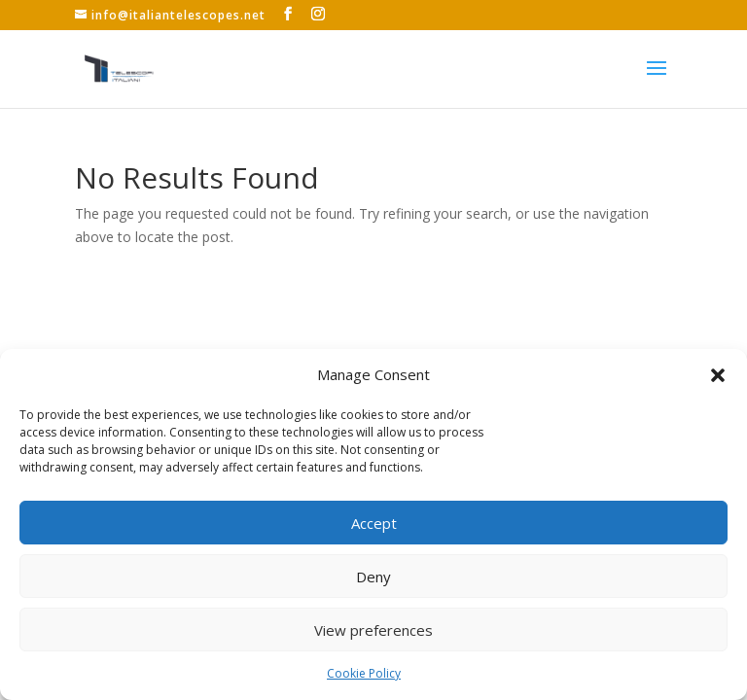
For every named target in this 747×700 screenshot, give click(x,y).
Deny (373, 577)
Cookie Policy (364, 673)
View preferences (373, 630)
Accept (374, 523)
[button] (718, 375)
